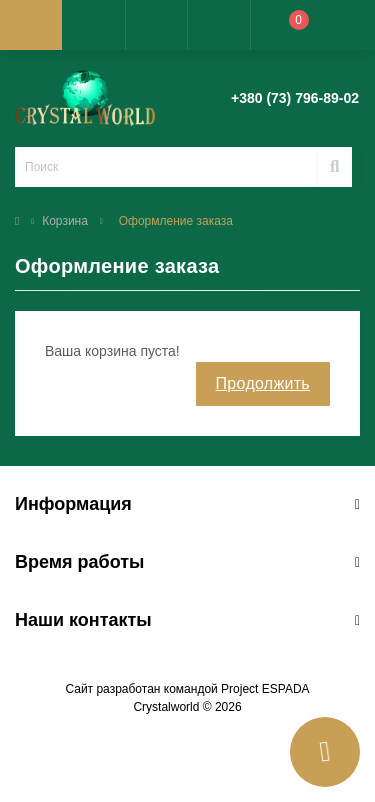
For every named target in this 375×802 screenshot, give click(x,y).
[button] (156, 25)
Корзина (65, 221)
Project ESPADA (265, 689)
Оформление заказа (176, 221)
